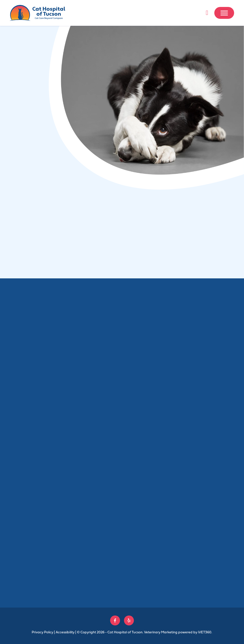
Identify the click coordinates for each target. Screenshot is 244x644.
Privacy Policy (42, 632)
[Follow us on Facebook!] (115, 620)
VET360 (205, 632)
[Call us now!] (207, 13)
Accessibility (65, 632)
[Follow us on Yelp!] (129, 620)
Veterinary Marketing (161, 632)
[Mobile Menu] (224, 13)
